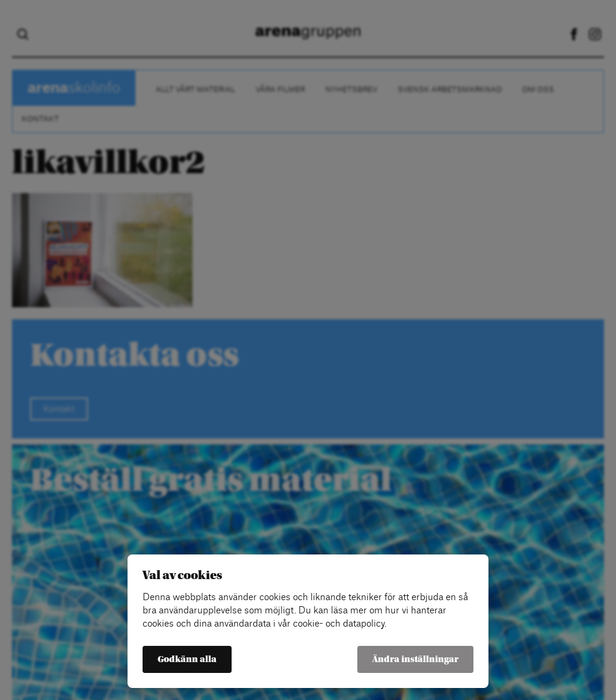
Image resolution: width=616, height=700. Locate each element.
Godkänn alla (187, 659)
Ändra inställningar (415, 659)
